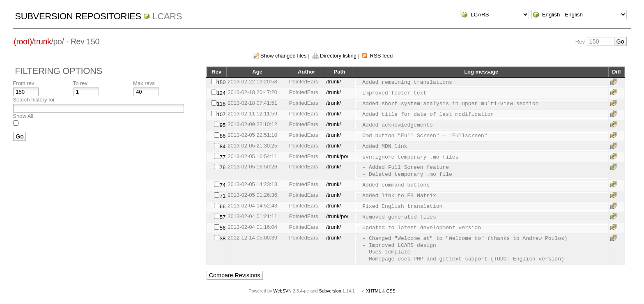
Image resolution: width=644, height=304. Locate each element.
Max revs (144, 83)
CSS (391, 291)
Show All (23, 116)
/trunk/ (333, 82)
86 (223, 136)
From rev (23, 83)
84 (223, 146)
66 (223, 206)
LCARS (167, 16)
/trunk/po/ (337, 156)
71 (223, 196)
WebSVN (282, 291)
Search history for (34, 100)
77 (223, 157)
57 (223, 217)
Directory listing (338, 56)
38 (223, 238)
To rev (80, 83)
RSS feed (382, 56)
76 (223, 167)
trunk (43, 41)
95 (223, 125)
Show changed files (284, 56)
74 (223, 185)
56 (223, 228)
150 (221, 82)
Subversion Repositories (78, 16)
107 (221, 114)
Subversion (330, 291)
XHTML (373, 291)
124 (221, 93)
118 (221, 104)
